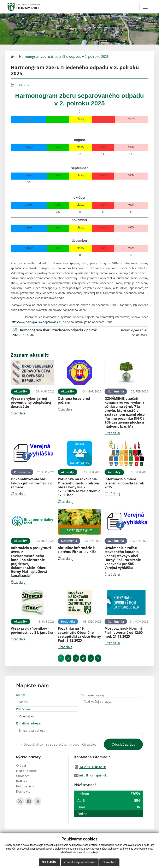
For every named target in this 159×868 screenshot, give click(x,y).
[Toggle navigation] (145, 7)
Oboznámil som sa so (59, 744)
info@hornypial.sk (93, 775)
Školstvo (23, 776)
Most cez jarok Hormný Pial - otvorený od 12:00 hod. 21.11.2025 (124, 632)
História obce (26, 771)
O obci (21, 766)
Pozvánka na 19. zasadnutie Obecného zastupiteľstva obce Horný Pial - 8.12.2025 (79, 634)
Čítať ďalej (19, 413)
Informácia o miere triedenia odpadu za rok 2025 (124, 483)
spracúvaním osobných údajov (75, 744)
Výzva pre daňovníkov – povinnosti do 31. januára (32, 630)
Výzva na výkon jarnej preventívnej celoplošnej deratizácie (31, 402)
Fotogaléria (25, 786)
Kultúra (22, 781)
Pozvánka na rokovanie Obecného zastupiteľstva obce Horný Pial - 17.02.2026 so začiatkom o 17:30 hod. (79, 487)
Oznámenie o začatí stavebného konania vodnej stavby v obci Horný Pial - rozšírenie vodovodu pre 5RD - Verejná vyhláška (123, 558)
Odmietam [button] (109, 862)
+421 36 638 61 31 (93, 767)
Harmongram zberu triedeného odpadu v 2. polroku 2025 (64, 57)
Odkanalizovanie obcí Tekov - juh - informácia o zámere (32, 483)
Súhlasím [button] (49, 862)
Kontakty (23, 792)
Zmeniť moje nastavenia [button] (80, 862)
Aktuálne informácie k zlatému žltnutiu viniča (77, 550)
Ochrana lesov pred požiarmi (74, 400)
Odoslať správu (123, 744)
